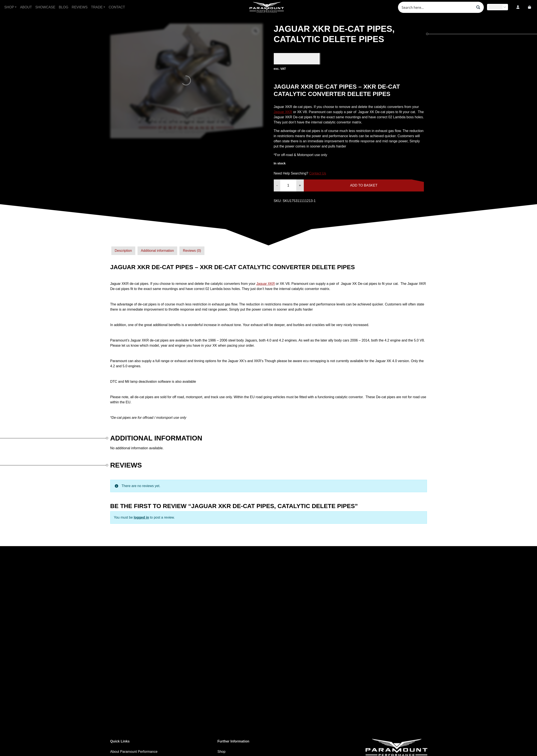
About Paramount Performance (134, 752)
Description (123, 251)
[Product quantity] (288, 185)
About (26, 7)
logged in (141, 517)
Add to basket (364, 185)
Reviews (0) (192, 251)
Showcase (45, 7)
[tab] (123, 251)
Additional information (157, 251)
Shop (9, 7)
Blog (64, 7)
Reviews (80, 7)
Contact (117, 7)
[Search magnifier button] (478, 7)
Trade (97, 7)
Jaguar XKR (283, 112)
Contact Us (318, 173)
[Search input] (437, 7)
